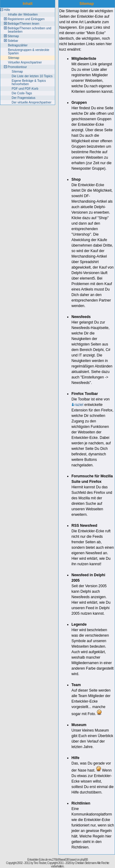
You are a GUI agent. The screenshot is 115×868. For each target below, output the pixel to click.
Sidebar (13, 41)
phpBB (84, 860)
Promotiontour (17, 67)
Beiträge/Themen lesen (23, 24)
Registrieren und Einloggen (26, 19)
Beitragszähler (18, 45)
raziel (77, 405)
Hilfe (7, 10)
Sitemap (13, 36)
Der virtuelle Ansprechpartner (32, 102)
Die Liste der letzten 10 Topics (32, 76)
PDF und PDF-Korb (25, 89)
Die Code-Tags (22, 93)
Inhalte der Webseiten (23, 14)
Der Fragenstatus (23, 98)
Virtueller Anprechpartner (25, 62)
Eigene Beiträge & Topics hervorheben (29, 82)
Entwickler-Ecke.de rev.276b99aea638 (48, 860)
